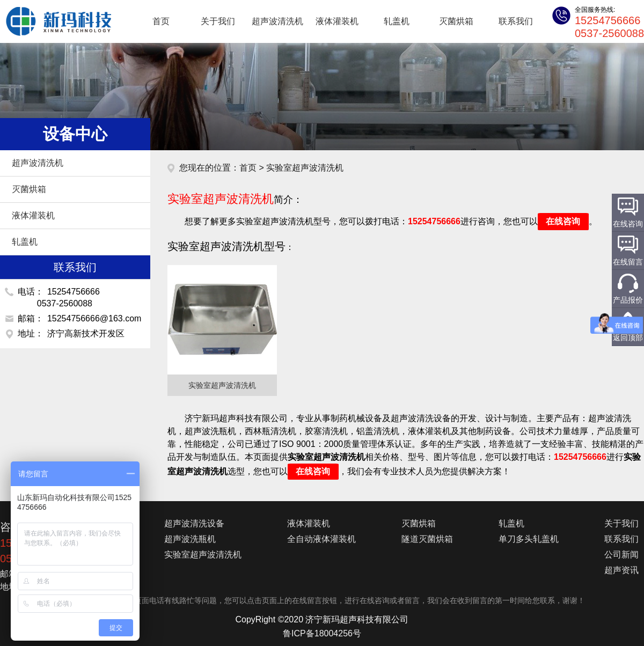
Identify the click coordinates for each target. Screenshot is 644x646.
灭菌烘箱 (456, 21)
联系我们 (516, 21)
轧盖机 (397, 21)
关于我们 (218, 21)
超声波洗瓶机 (190, 539)
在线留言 (628, 262)
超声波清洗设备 (194, 523)
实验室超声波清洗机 (203, 555)
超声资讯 (621, 570)
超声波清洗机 (54, 21)
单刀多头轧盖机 (529, 539)
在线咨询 (563, 221)
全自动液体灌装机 (321, 539)
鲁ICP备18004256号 (322, 633)
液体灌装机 (337, 21)
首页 (161, 21)
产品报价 (628, 300)
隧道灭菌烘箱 (427, 539)
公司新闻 (621, 555)
